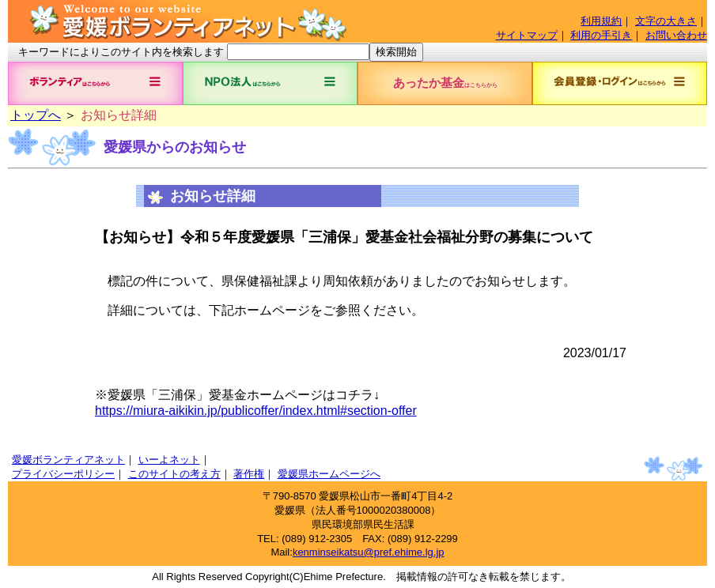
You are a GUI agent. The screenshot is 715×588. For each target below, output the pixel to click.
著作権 (249, 474)
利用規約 (601, 21)
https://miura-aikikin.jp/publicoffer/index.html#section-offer (256, 411)
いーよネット (169, 460)
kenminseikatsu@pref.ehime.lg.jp (369, 552)
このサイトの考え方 (174, 474)
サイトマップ (527, 35)
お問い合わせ (676, 35)
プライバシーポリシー (63, 474)
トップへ (36, 115)
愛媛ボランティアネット (68, 460)
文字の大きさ (666, 21)
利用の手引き (601, 35)
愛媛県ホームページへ (329, 474)
